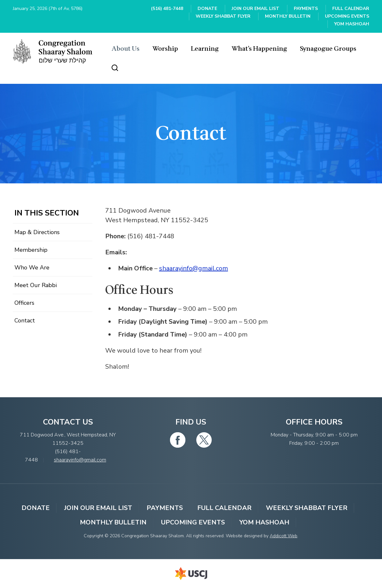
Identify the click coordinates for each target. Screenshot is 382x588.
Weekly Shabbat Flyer (223, 16)
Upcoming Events (347, 16)
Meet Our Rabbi (36, 285)
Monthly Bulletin (288, 16)
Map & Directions (37, 232)
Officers (24, 303)
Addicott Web (284, 536)
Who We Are (32, 268)
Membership (31, 250)
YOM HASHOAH (352, 24)
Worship (165, 49)
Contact (25, 320)
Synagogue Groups (328, 49)
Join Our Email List (255, 9)
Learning (205, 49)
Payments (306, 9)
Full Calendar (351, 9)
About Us (126, 49)
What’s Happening (259, 49)
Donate (207, 9)
